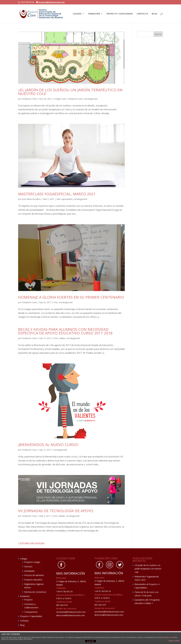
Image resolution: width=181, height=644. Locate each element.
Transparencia (31, 612)
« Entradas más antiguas (31, 543)
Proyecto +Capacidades (120, 14)
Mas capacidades (65, 199)
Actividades (29, 571)
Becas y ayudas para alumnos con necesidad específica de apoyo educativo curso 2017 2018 (65, 331)
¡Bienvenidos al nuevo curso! (48, 445)
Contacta (142, 14)
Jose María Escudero (31, 199)
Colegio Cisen (60, 99)
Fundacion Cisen (29, 99)
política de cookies (170, 637)
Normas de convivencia (35, 592)
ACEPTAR (90, 641)
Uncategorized (91, 99)
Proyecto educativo (33, 580)
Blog (154, 14)
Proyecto (28, 600)
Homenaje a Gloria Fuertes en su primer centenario (71, 297)
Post (56, 302)
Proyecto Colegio (32, 562)
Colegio (77, 14)
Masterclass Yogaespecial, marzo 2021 (57, 194)
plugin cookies (174, 641)
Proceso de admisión (34, 575)
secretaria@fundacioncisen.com (71, 612)
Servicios (28, 566)
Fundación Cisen (29, 302)
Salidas (62, 338)
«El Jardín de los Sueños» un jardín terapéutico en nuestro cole (70, 92)
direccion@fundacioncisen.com (71, 615)
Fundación (94, 14)
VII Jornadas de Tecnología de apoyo (56, 511)
